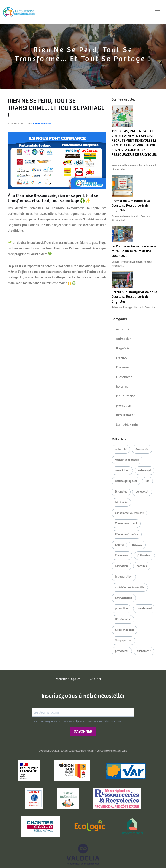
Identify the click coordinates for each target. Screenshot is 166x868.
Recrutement (125, 415)
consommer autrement (129, 513)
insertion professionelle (130, 587)
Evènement (124, 377)
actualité (121, 449)
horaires (122, 387)
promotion (124, 406)
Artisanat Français (127, 460)
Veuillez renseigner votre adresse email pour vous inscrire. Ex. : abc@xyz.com (76, 722)
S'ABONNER (83, 731)
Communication (42, 124)
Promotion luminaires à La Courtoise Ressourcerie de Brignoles (131, 206)
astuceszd (144, 470)
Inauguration (126, 396)
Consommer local (126, 524)
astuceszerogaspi (126, 481)
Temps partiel (123, 640)
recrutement (144, 609)
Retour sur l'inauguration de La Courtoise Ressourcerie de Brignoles (134, 297)
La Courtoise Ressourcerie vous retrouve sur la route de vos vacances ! (134, 251)
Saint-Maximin (127, 425)
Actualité (123, 329)
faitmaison (144, 555)
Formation (121, 566)
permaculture (124, 598)
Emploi (119, 545)
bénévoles (121, 502)
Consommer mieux (127, 534)
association (122, 470)
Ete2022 (122, 358)
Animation (124, 339)
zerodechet (122, 651)
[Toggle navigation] (158, 12)
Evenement (124, 368)
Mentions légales (68, 679)
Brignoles (123, 348)
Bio (147, 481)
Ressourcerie (123, 619)
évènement (144, 651)
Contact (96, 679)
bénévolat (142, 492)
